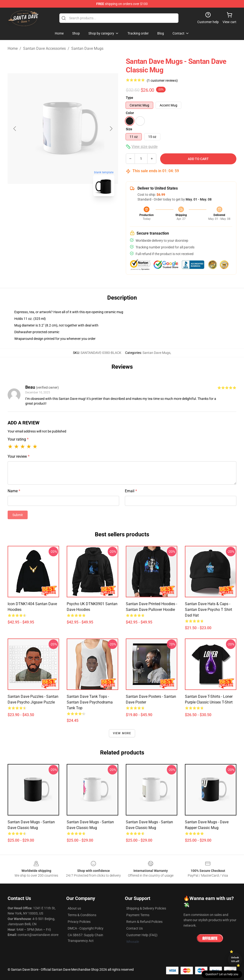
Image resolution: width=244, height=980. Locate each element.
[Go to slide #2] (75, 211)
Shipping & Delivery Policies (146, 908)
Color (130, 113)
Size (129, 129)
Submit (18, 515)
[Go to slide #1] (51, 211)
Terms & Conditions (82, 915)
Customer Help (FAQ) (142, 935)
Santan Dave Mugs (87, 48)
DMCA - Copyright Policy (86, 928)
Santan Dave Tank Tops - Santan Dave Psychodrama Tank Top (90, 702)
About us (74, 908)
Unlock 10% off (235, 959)
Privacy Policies (79, 922)
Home (13, 48)
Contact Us (135, 928)
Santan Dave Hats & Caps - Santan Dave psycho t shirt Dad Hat (208, 610)
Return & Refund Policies (144, 922)
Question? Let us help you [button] (222, 974)
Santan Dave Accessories (44, 48)
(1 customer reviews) (162, 80)
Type (130, 98)
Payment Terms (138, 915)
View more (122, 733)
